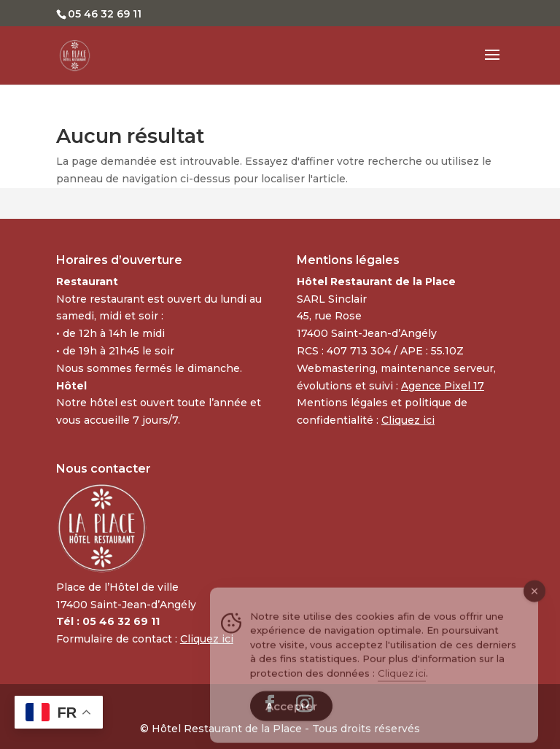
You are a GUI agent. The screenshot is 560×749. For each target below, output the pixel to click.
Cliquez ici (402, 683)
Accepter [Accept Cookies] (291, 717)
